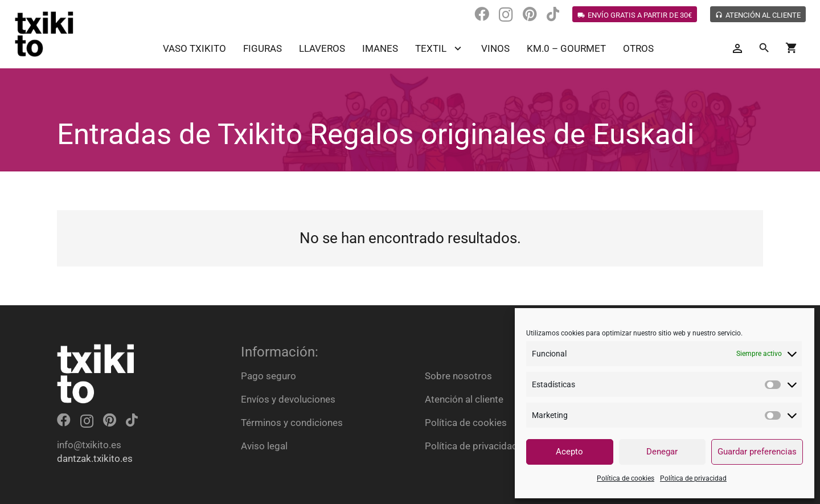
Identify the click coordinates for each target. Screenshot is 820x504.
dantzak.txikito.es (95, 458)
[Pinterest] (530, 14)
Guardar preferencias (757, 452)
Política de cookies (626, 478)
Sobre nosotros (458, 376)
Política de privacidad (693, 478)
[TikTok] (553, 14)
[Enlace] (44, 34)
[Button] (737, 49)
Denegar (662, 452)
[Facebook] (482, 14)
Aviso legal (264, 446)
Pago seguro (268, 376)
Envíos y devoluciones (288, 399)
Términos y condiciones (292, 423)
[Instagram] (506, 15)
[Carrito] (792, 48)
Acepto (569, 452)
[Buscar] (764, 48)
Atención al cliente (464, 399)
